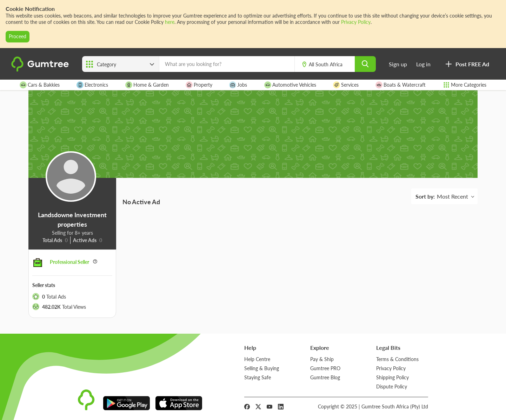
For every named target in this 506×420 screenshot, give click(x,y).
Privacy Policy (356, 22)
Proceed (18, 36)
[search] (365, 64)
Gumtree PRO (325, 368)
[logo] (41, 70)
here (170, 22)
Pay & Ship (322, 359)
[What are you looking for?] (227, 64)
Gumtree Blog (325, 377)
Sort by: (425, 196)
